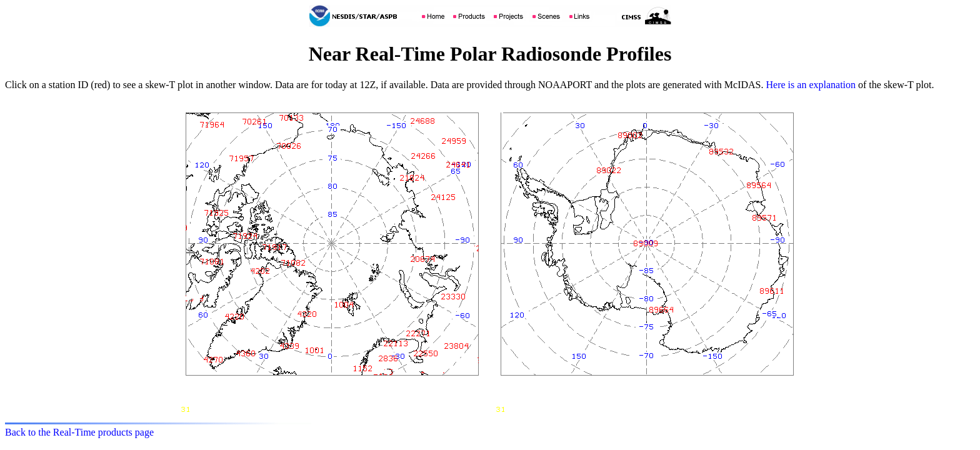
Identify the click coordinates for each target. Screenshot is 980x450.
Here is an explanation (811, 85)
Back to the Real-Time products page (79, 432)
